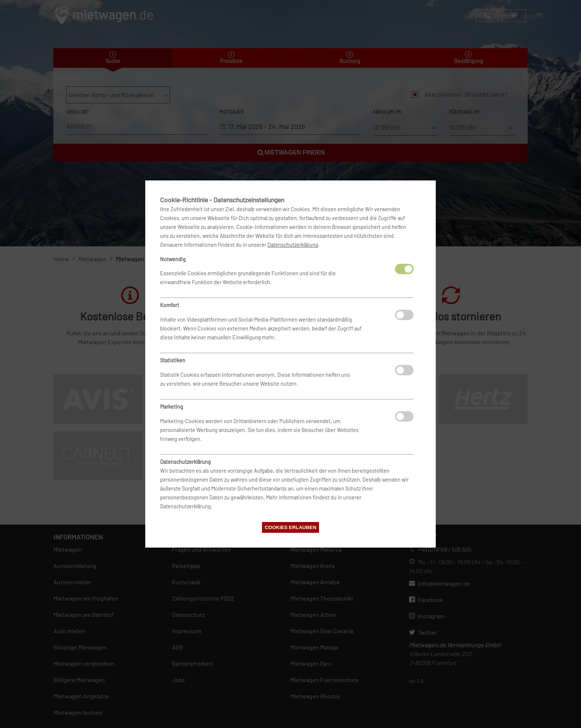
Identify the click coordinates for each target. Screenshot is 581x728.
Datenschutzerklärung (293, 245)
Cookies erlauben (290, 527)
